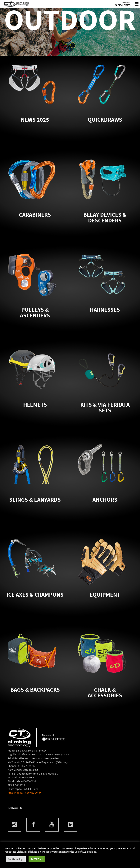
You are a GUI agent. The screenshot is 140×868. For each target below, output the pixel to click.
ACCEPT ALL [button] (37, 859)
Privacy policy (16, 793)
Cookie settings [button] (16, 859)
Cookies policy (33, 793)
